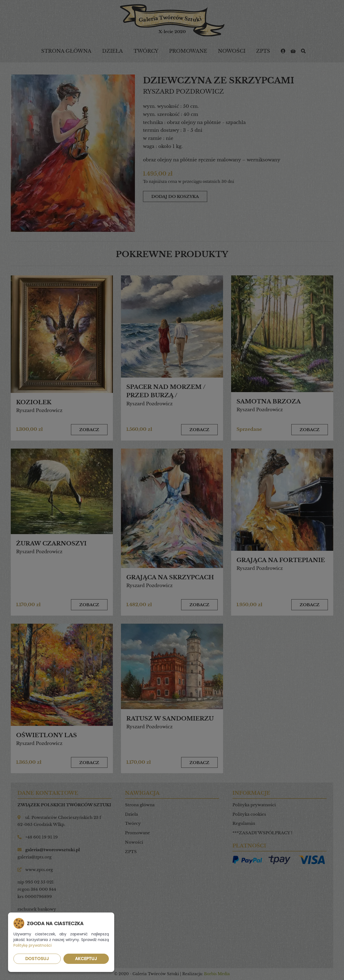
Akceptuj (86, 959)
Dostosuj (37, 959)
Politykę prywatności (33, 945)
